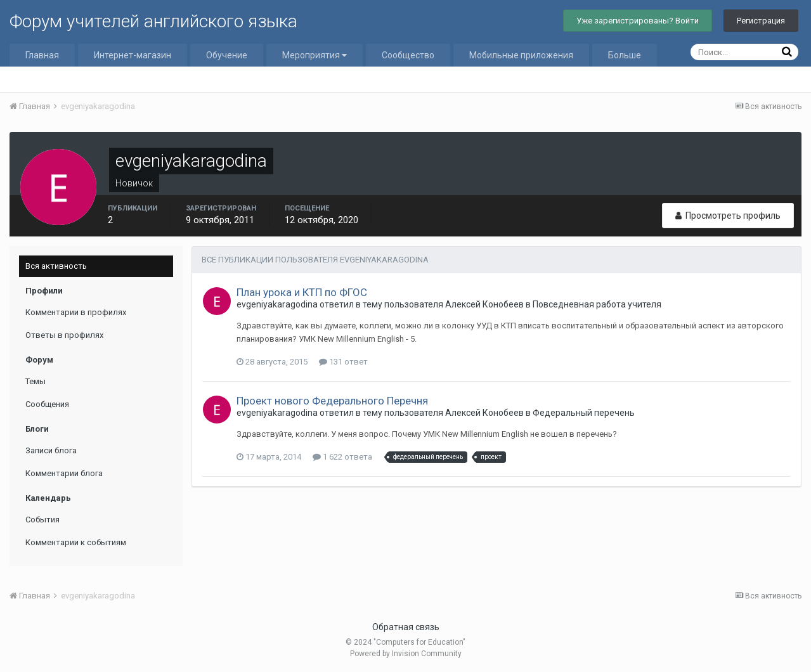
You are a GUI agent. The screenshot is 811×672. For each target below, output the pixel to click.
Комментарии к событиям (76, 542)
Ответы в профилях (64, 335)
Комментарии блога (64, 473)
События (42, 520)
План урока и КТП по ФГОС (302, 292)
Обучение (227, 55)
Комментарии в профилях (76, 312)
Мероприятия (315, 55)
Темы (36, 381)
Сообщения (47, 404)
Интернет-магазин (133, 55)
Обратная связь (406, 627)
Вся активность (56, 266)
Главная (42, 55)
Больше (625, 55)
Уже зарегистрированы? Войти (638, 21)
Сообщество (408, 55)
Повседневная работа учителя (597, 304)
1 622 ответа (342, 457)
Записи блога (51, 450)
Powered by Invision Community (406, 654)
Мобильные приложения (521, 55)
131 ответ (343, 362)
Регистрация (761, 21)
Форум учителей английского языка (153, 21)
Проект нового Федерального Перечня (332, 401)
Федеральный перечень (584, 413)
